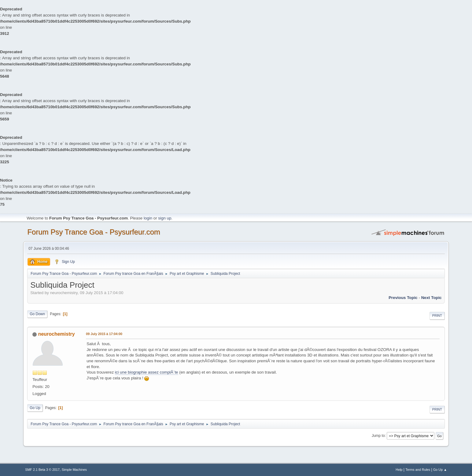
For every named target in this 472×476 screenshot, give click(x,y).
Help (399, 470)
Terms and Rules (418, 470)
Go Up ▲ (440, 470)
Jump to (378, 436)
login (148, 218)
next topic (431, 298)
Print (437, 315)
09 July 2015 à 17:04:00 (104, 334)
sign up (165, 218)
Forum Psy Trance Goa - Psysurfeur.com (94, 232)
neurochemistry (57, 334)
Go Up (35, 408)
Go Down (37, 314)
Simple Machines (74, 470)
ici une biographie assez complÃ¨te (147, 372)
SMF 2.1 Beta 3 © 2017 (42, 470)
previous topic (403, 298)
